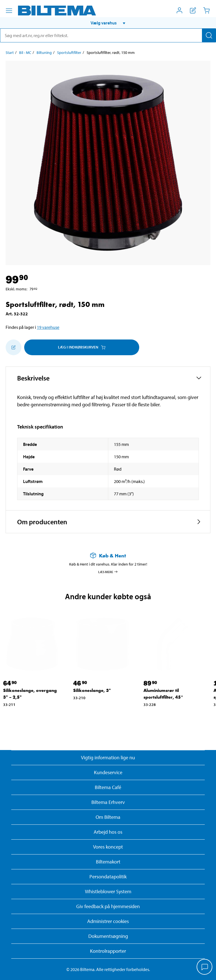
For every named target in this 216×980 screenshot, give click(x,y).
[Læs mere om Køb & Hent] (108, 556)
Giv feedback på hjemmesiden (108, 906)
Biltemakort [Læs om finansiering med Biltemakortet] (108, 862)
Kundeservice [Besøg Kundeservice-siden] (108, 772)
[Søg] (209, 35)
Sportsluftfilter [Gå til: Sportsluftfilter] (69, 53)
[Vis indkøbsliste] (193, 10)
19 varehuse (48, 327)
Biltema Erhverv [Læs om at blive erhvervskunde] (108, 802)
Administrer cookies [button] (108, 921)
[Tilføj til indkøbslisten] (13, 347)
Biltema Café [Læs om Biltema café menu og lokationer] (108, 787)
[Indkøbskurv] (206, 10)
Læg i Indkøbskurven (82, 347)
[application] (205, 967)
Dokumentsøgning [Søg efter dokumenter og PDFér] (108, 936)
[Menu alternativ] (9, 11)
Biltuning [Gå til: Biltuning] (44, 53)
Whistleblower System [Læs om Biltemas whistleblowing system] (108, 891)
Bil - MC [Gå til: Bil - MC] (25, 53)
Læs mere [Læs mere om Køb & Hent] (108, 572)
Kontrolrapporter (108, 951)
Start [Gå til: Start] (10, 53)
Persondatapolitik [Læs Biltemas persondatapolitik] (108, 877)
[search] (108, 35)
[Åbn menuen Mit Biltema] (179, 10)
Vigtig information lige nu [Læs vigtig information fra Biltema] (108, 757)
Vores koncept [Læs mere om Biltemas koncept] (108, 847)
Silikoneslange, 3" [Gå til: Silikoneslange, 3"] (92, 690)
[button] (108, 23)
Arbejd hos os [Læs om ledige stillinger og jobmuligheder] (108, 832)
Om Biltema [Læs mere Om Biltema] (108, 817)
